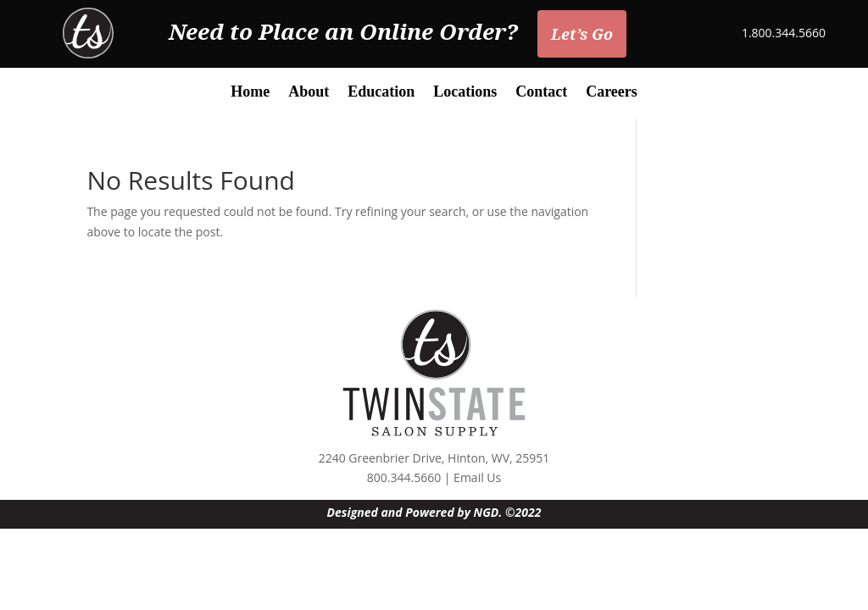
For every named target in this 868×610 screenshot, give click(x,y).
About (309, 93)
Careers (612, 93)
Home (250, 93)
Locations (465, 93)
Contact (541, 93)
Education (381, 93)
